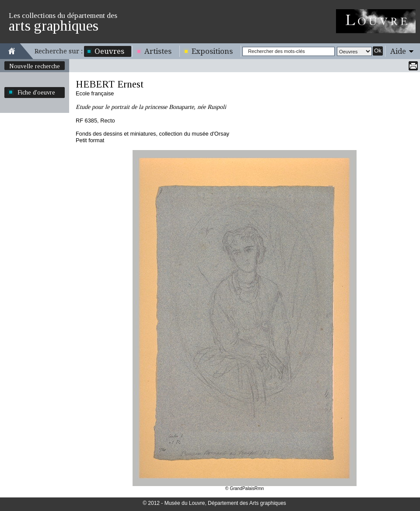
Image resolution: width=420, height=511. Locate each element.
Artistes (158, 51)
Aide (398, 51)
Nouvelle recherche (35, 66)
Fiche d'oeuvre (36, 92)
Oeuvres (109, 51)
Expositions (212, 51)
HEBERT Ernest (110, 84)
